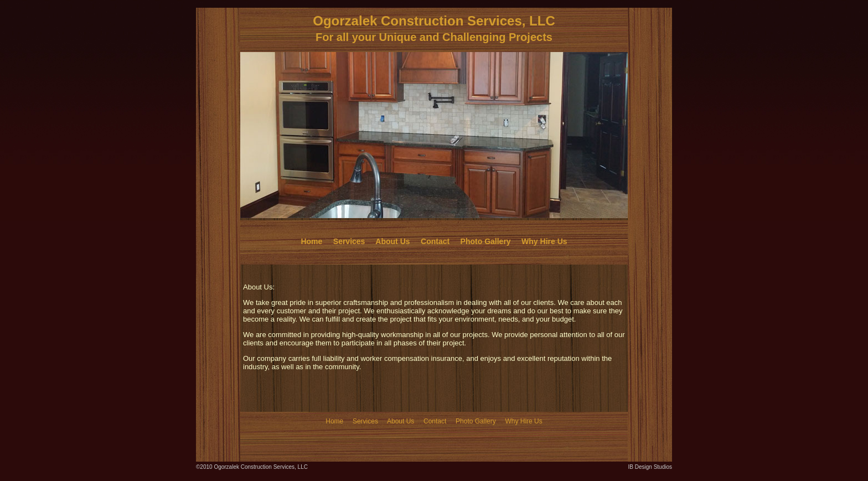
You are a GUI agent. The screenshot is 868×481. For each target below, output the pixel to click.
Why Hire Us (544, 241)
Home (311, 241)
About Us (392, 241)
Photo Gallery (486, 241)
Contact (435, 241)
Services (349, 241)
